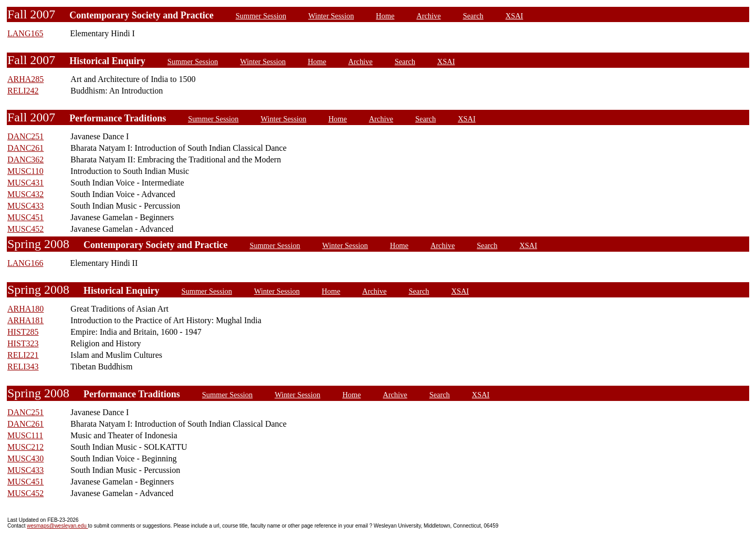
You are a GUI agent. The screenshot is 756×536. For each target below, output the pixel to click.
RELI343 (23, 367)
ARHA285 (25, 79)
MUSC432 (25, 194)
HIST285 (23, 332)
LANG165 (25, 33)
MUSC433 (25, 206)
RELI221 (23, 355)
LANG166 (25, 263)
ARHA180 (25, 309)
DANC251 (25, 136)
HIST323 (23, 343)
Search (473, 16)
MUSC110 (25, 171)
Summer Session (261, 16)
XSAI (514, 16)
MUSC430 (25, 458)
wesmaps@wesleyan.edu (57, 526)
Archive (428, 16)
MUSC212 (25, 447)
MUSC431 (25, 183)
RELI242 (23, 91)
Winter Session (331, 16)
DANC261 (25, 148)
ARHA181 (25, 320)
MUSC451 (25, 217)
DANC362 (25, 159)
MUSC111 (25, 435)
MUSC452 (25, 229)
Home (385, 16)
